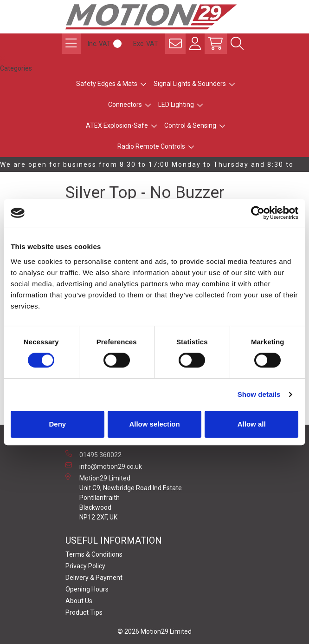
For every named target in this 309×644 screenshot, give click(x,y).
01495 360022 (93, 454)
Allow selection (154, 424)
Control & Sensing (190, 125)
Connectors (125, 105)
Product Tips (84, 612)
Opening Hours (87, 589)
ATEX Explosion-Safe (117, 125)
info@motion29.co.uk (104, 466)
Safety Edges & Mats (107, 84)
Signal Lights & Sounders (190, 84)
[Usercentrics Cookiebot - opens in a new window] (258, 213)
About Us (79, 601)
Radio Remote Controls (151, 146)
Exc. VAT (146, 44)
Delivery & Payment (94, 578)
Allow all (252, 424)
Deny (57, 424)
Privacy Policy (85, 566)
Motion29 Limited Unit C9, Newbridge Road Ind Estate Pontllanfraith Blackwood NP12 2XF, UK (124, 497)
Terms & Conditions (94, 554)
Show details (259, 394)
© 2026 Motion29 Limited (154, 631)
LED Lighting (176, 105)
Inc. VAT (99, 44)
